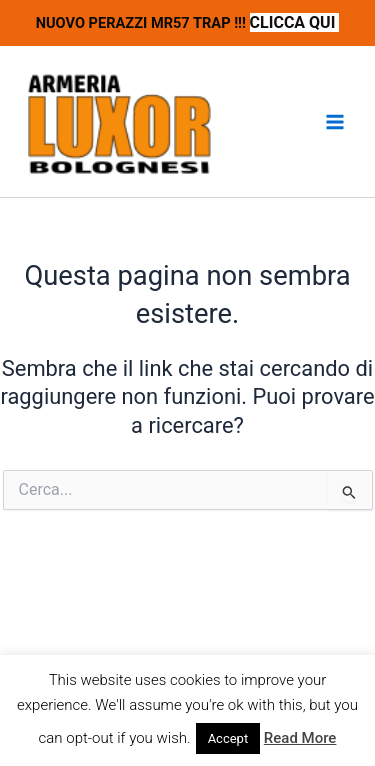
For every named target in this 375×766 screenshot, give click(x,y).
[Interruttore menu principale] (335, 122)
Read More (300, 738)
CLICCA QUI (295, 22)
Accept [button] (228, 738)
